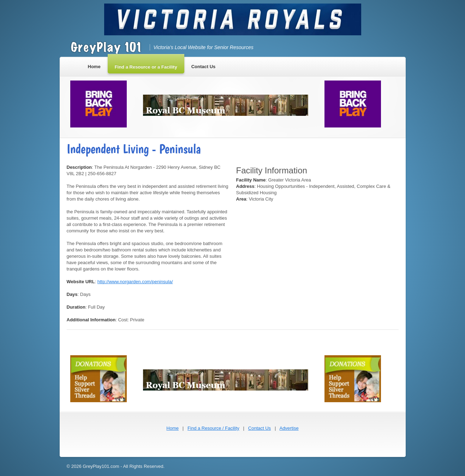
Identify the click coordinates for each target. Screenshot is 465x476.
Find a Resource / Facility (213, 428)
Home (172, 428)
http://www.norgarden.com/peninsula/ (135, 282)
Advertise (289, 428)
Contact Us (260, 428)
